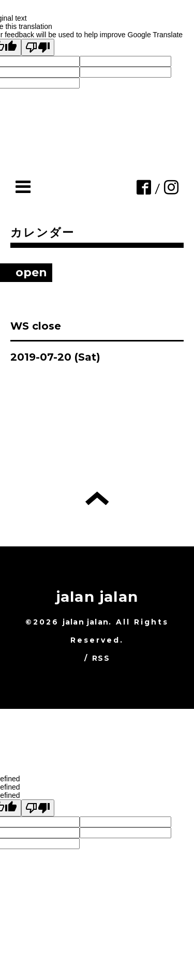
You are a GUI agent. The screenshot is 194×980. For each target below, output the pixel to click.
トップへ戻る (97, 498)
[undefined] (38, 808)
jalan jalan (97, 597)
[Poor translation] (38, 47)
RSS (101, 658)
